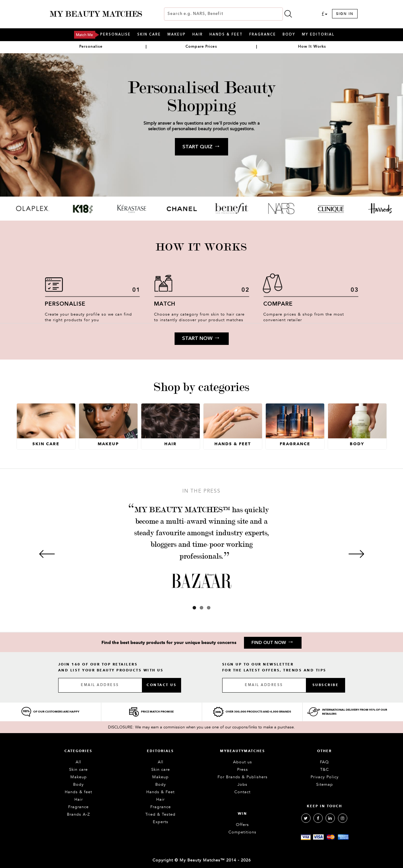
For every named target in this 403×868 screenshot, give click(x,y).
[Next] (356, 554)
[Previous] (47, 554)
